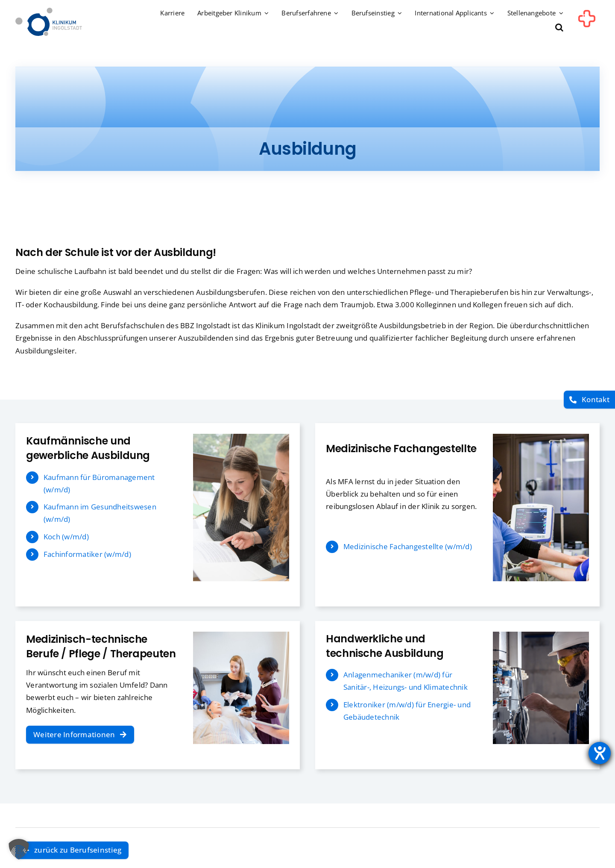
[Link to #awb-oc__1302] (587, 23)
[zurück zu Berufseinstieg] (72, 850)
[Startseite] (49, 11)
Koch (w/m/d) (66, 537)
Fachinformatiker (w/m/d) (87, 554)
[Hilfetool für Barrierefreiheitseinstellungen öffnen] (600, 753)
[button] (559, 28)
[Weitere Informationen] (80, 735)
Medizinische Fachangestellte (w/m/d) (408, 546)
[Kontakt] (589, 400)
